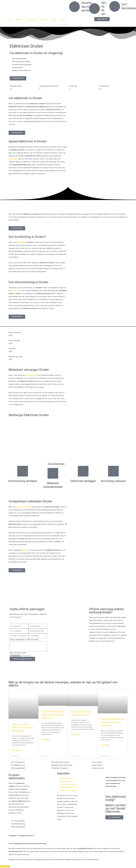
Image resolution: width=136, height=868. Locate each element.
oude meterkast (31, 375)
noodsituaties (13, 159)
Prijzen (54, 19)
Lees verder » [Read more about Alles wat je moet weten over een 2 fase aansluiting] (16, 750)
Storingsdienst (32, 19)
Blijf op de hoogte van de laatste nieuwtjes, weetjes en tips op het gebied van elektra (63, 684)
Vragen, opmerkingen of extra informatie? (24, 640)
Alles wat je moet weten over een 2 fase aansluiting (23, 728)
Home (9, 19)
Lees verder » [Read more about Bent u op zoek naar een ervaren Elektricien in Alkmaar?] (106, 745)
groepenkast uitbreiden (23, 507)
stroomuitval (16, 291)
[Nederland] (68, 595)
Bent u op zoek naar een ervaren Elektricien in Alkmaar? (113, 722)
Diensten (44, 19)
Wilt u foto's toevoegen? (18, 653)
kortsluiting (21, 242)
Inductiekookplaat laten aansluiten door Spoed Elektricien (53, 715)
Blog (64, 24)
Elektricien (19, 19)
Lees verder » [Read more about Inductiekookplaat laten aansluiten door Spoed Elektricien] (46, 740)
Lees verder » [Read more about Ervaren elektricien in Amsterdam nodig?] (76, 735)
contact (25, 550)
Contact (63, 19)
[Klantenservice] (5, 866)
